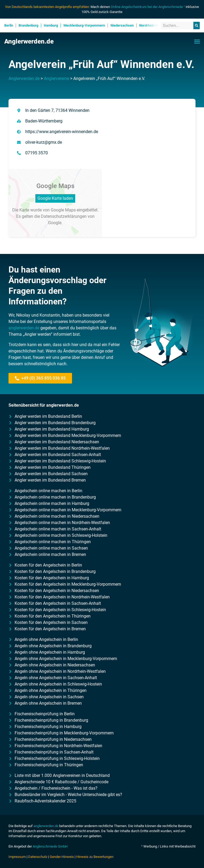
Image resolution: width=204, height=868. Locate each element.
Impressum (17, 857)
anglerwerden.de (24, 328)
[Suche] (197, 26)
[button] (197, 41)
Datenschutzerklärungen (64, 216)
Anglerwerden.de (29, 41)
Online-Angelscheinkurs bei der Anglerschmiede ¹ (148, 7)
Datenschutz (38, 857)
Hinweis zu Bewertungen (95, 857)
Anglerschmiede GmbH (50, 846)
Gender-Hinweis (62, 857)
